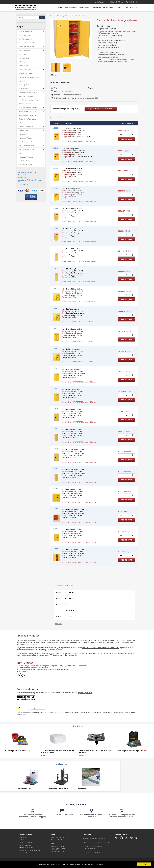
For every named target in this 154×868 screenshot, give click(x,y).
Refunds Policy (23, 175)
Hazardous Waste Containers (28, 108)
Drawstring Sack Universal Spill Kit (129, 751)
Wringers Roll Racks (25, 165)
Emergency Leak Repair (27, 96)
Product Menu (84, 8)
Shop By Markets (71, 8)
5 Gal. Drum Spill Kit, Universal (14, 751)
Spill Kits (21, 153)
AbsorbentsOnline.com (58, 846)
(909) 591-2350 (91, 852)
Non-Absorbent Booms (26, 39)
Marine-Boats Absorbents (27, 119)
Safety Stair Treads (25, 138)
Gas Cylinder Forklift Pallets (58, 789)
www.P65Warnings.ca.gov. (38, 709)
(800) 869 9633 (132, 2)
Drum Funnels (23, 89)
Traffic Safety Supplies (26, 161)
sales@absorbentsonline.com (96, 838)
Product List (22, 840)
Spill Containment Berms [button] (65, 617)
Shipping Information (25, 845)
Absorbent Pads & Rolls (27, 47)
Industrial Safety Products (27, 111)
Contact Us (22, 837)
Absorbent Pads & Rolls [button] (65, 593)
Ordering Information (25, 842)
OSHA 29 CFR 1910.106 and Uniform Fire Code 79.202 (101, 648)
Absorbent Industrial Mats (27, 43)
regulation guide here (85, 693)
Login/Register (100, 2)
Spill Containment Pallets (27, 146)
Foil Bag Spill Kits (24, 789)
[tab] (94, 593)
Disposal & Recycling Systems (29, 77)
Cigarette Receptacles (26, 69)
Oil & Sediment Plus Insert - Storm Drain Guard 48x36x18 (96, 751)
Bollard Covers (24, 66)
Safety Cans (23, 134)
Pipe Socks (82, 789)
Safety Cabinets (24, 130)
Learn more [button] (99, 864)
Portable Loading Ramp (27, 127)
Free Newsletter (23, 184)
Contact (118, 8)
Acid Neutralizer (24, 58)
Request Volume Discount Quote (101, 109)
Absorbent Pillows (25, 50)
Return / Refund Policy (26, 848)
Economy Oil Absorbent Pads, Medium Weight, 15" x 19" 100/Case (58, 751)
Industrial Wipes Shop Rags (28, 115)
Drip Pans (22, 81)
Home (60, 8)
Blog (132, 8)
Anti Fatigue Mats (24, 62)
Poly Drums (22, 123)
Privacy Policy (108, 8)
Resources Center (24, 853)
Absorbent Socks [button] (62, 605)
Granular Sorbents (25, 104)
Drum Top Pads (24, 85)
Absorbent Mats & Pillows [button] (66, 599)
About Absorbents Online (59, 837)
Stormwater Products (26, 157)
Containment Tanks (25, 73)
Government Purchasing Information (30, 850)
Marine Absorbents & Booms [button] (67, 611)
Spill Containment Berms (27, 142)
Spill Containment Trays (27, 149)
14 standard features (110, 653)
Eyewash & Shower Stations (28, 92)
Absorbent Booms (25, 35)
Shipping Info (22, 177)
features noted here (41, 668)
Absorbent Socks (24, 54)
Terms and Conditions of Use (60, 840)
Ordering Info (96, 8)
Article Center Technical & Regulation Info (30, 181)
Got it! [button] (144, 864)
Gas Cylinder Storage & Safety (29, 100)
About (126, 8)
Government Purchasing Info (27, 172)
